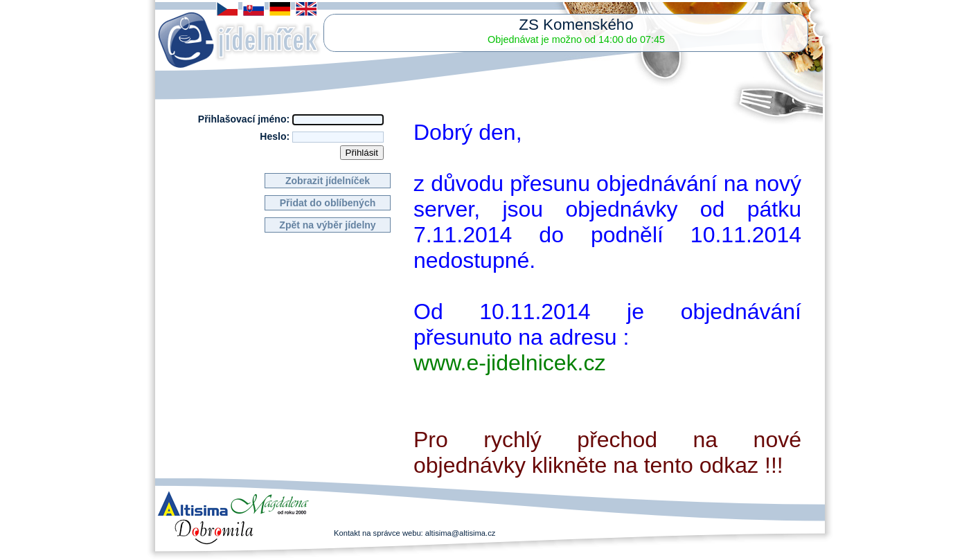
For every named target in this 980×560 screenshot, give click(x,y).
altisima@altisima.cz (461, 533)
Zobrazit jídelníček (328, 181)
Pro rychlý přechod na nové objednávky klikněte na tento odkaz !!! (607, 452)
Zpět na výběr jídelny (327, 225)
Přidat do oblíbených (328, 203)
